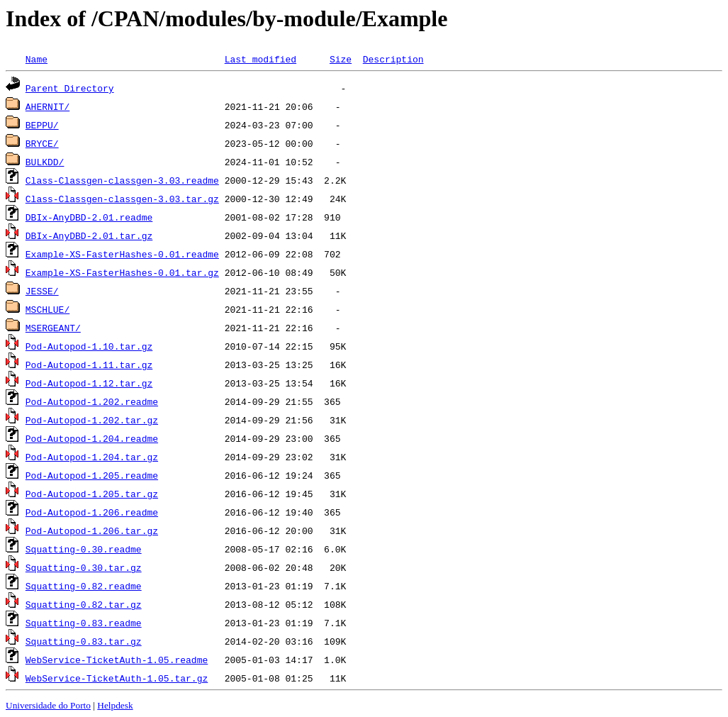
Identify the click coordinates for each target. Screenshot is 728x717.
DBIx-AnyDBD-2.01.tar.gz (89, 235)
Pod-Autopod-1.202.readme (92, 401)
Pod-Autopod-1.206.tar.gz (92, 530)
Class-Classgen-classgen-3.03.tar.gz (122, 199)
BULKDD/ (45, 162)
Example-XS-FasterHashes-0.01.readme (122, 254)
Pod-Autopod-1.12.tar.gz (89, 383)
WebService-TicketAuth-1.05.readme (117, 660)
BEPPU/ (42, 125)
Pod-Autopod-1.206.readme (92, 512)
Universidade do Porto (48, 705)
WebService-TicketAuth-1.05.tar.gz (117, 678)
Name (37, 59)
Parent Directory (70, 88)
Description (393, 59)
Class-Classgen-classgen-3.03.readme (122, 180)
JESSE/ (42, 291)
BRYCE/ (42, 143)
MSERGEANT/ (53, 328)
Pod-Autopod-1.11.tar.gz (89, 365)
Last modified (261, 59)
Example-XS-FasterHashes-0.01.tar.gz (122, 272)
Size (341, 59)
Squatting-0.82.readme (84, 586)
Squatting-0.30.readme (84, 549)
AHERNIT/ (47, 106)
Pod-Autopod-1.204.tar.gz (92, 457)
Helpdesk (115, 705)
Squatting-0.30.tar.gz (84, 567)
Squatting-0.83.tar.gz (84, 641)
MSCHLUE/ (47, 309)
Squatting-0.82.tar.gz (84, 604)
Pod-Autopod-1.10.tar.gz (89, 346)
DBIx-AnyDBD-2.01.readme (89, 217)
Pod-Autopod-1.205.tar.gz (92, 494)
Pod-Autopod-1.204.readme (92, 438)
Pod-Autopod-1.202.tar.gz (92, 420)
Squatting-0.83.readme (84, 623)
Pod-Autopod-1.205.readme (92, 475)
